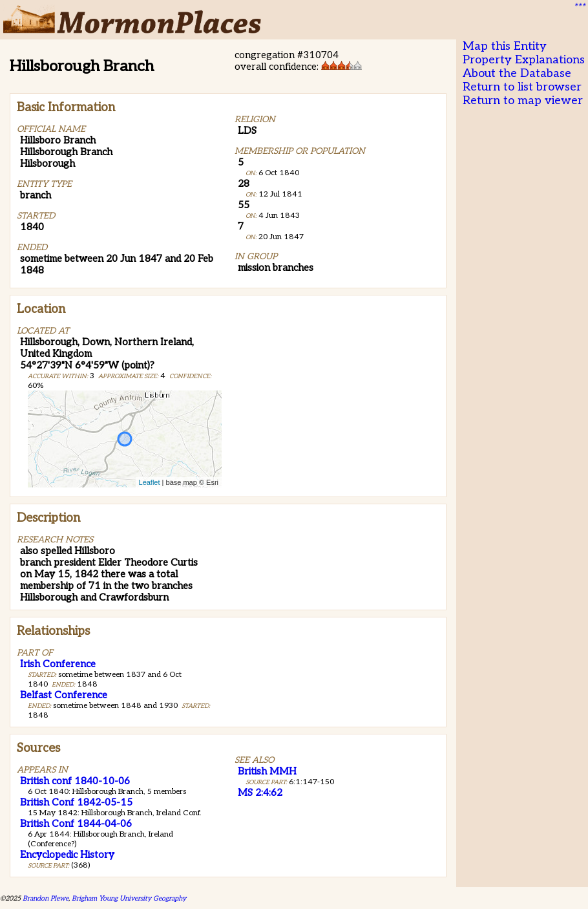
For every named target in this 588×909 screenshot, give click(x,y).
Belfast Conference (64, 695)
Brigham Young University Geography (129, 898)
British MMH (267, 771)
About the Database (517, 73)
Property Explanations (524, 60)
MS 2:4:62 (260, 793)
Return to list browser (522, 87)
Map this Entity (505, 46)
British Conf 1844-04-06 (76, 824)
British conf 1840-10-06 (75, 781)
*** (579, 7)
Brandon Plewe (46, 898)
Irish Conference (58, 664)
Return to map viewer (523, 101)
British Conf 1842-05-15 (76, 802)
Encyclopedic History (67, 855)
